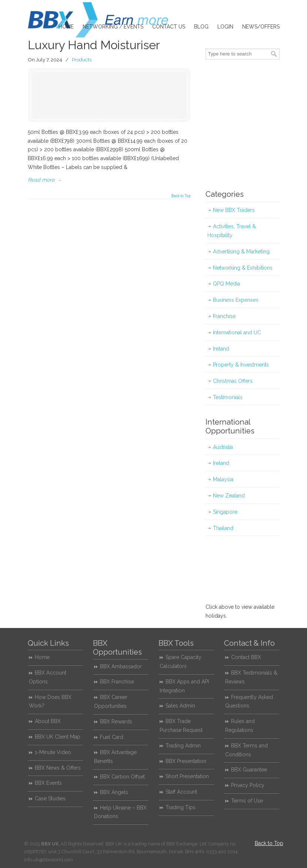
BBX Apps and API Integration (184, 686)
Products (82, 60)
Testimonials (228, 397)
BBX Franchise (117, 682)
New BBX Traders (234, 210)
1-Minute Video (53, 752)
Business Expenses (236, 300)
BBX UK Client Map (58, 737)
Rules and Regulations (240, 726)
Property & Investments (241, 365)
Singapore (225, 512)
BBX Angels (114, 792)
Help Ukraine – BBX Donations (120, 812)
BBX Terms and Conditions (246, 750)
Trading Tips (181, 807)
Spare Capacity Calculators (181, 662)
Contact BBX (246, 657)
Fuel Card (112, 737)
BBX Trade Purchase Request (181, 726)
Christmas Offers (233, 381)
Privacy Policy (248, 785)
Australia (223, 447)
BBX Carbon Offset (122, 777)
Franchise (224, 316)
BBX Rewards (116, 722)
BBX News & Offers (58, 768)
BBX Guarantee (249, 770)
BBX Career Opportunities (111, 702)
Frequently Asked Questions (249, 702)
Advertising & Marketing (241, 251)
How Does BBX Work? (50, 702)
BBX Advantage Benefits (115, 757)
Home (42, 657)
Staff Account (181, 792)
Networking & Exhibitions (243, 268)
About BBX (48, 721)
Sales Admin (180, 706)
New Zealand (229, 496)
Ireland (221, 349)
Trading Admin (183, 746)
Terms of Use (247, 801)
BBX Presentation (186, 761)
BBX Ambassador (121, 666)
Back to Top (181, 196)
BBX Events (48, 783)
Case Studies (50, 798)
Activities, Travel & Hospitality (232, 231)
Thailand (223, 528)
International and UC (237, 332)
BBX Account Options (48, 677)
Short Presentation (187, 776)
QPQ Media (226, 284)
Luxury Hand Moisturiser (94, 45)
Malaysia (223, 479)
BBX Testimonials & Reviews (251, 677)
